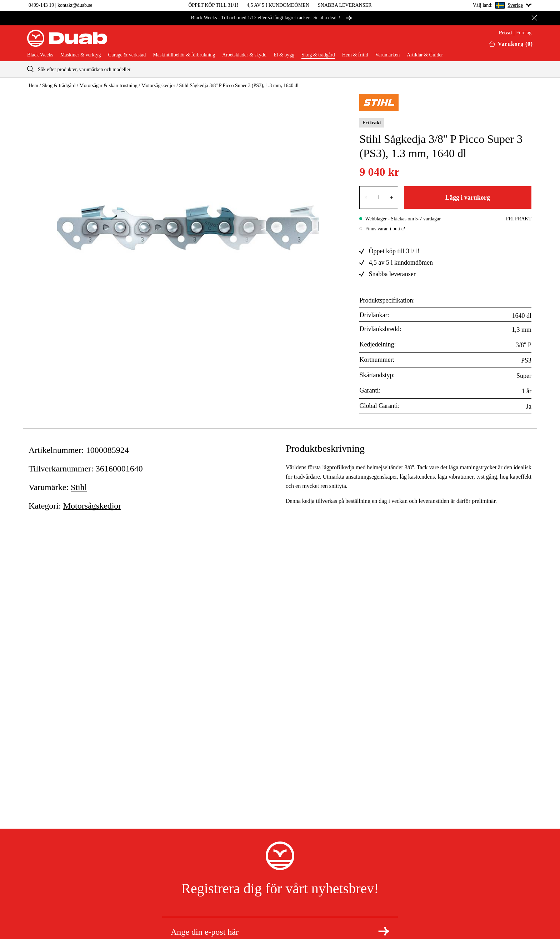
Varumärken (387, 55)
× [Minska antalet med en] (366, 198)
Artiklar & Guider (425, 55)
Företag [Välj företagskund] (524, 33)
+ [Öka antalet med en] (392, 198)
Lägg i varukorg (468, 198)
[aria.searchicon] (30, 69)
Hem (33, 86)
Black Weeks (40, 55)
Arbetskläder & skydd (244, 55)
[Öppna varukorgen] (511, 44)
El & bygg (284, 55)
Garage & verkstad (127, 55)
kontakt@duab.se (75, 5)
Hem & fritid (355, 55)
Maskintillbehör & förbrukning (184, 55)
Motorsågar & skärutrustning (108, 86)
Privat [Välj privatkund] (506, 33)
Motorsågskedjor (158, 86)
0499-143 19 (41, 5)
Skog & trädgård (318, 55)
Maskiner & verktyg (81, 55)
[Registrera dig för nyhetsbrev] (384, 931)
